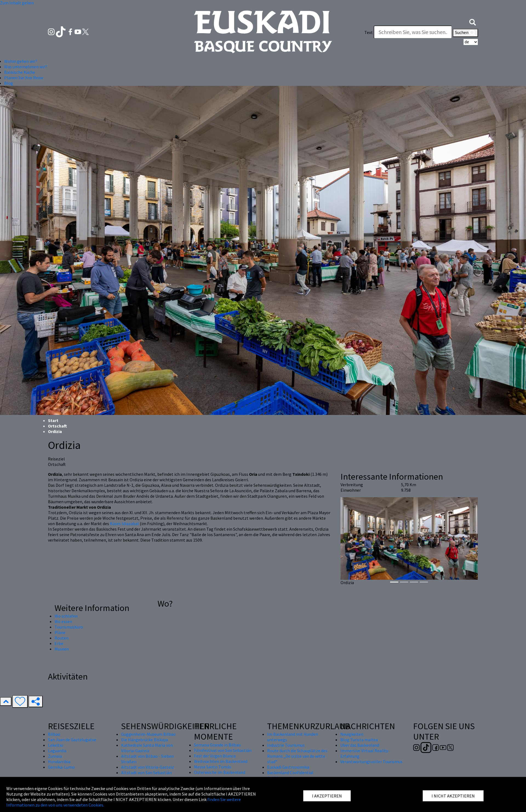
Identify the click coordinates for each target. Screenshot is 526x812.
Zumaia (55, 756)
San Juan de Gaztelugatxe (72, 740)
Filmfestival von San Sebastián (223, 750)
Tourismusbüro (69, 627)
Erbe (59, 643)
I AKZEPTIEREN (327, 796)
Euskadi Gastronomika (288, 767)
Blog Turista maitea (359, 740)
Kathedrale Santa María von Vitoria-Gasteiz (147, 748)
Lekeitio (56, 745)
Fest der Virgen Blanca (215, 756)
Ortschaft (57, 426)
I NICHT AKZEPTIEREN (453, 796)
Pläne (60, 632)
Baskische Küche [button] (20, 72)
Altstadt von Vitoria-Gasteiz (148, 767)
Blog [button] (9, 83)
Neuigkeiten (352, 734)
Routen (62, 638)
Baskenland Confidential (290, 773)
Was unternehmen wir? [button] (26, 67)
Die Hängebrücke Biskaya (145, 740)
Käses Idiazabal (125, 524)
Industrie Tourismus (286, 745)
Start (53, 420)
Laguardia (57, 751)
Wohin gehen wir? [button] (21, 61)
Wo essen (63, 621)
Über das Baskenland (360, 745)
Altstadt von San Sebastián (146, 773)
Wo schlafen (66, 616)
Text (369, 32)
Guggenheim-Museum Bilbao (148, 734)
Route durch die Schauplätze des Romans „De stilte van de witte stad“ (297, 756)
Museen (62, 649)
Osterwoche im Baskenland (220, 772)
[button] (473, 21)
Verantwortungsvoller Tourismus (371, 762)
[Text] (413, 32)
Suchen (465, 33)
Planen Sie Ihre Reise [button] (24, 78)
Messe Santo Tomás (213, 767)
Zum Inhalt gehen (17, 3)
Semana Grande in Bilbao (217, 745)
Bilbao (54, 734)
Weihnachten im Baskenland (221, 761)
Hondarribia (59, 762)
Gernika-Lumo (61, 767)
